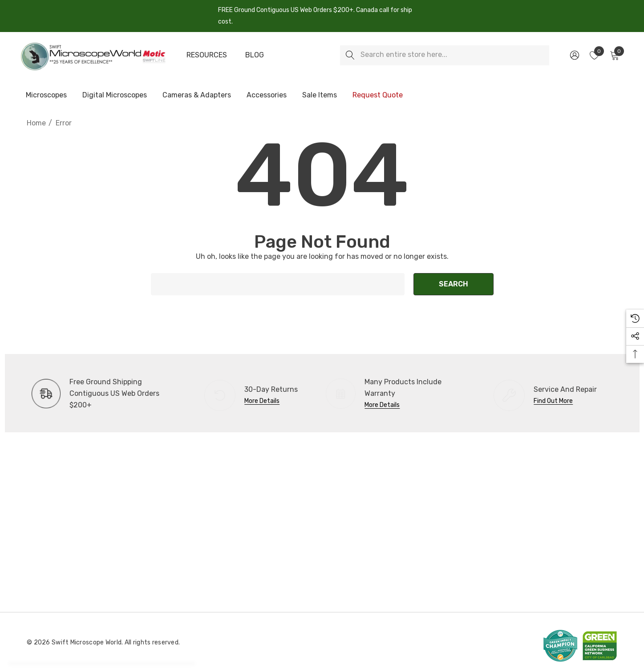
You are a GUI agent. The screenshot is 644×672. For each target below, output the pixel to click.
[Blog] (255, 55)
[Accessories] (267, 96)
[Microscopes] (46, 96)
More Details (262, 401)
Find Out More (553, 401)
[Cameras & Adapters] (197, 96)
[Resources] (207, 55)
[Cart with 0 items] (614, 55)
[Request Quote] (377, 95)
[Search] (350, 55)
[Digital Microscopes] (115, 96)
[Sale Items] (319, 95)
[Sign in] (574, 55)
